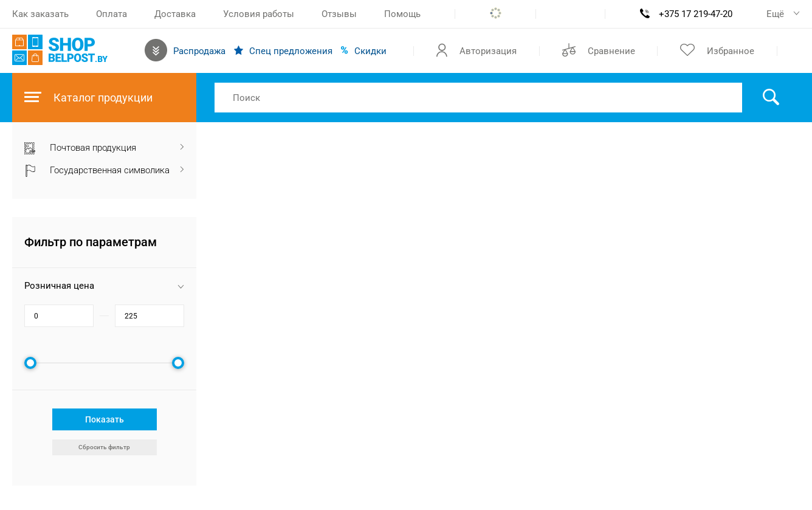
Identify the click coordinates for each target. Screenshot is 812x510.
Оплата (112, 14)
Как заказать (40, 14)
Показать (105, 419)
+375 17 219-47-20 (696, 14)
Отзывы (339, 14)
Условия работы (259, 14)
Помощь (402, 14)
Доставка (175, 14)
